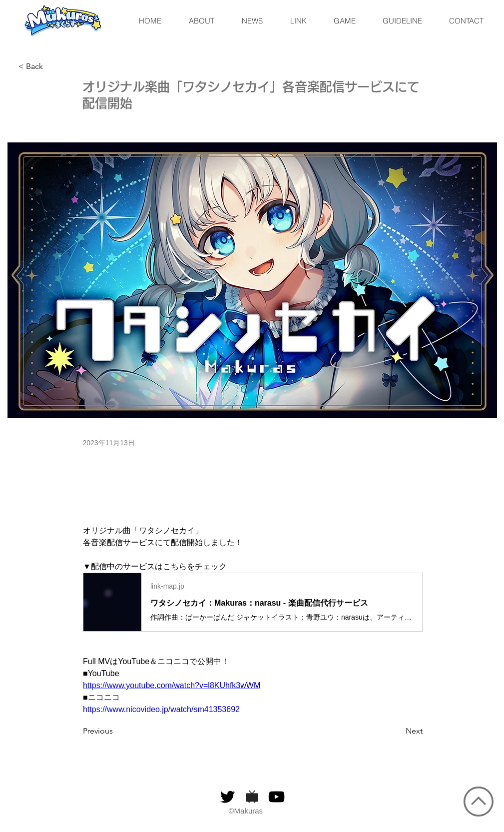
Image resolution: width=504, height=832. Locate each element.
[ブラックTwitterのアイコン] (228, 797)
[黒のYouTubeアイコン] (276, 797)
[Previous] (116, 731)
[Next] (398, 731)
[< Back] (51, 67)
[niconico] (252, 797)
